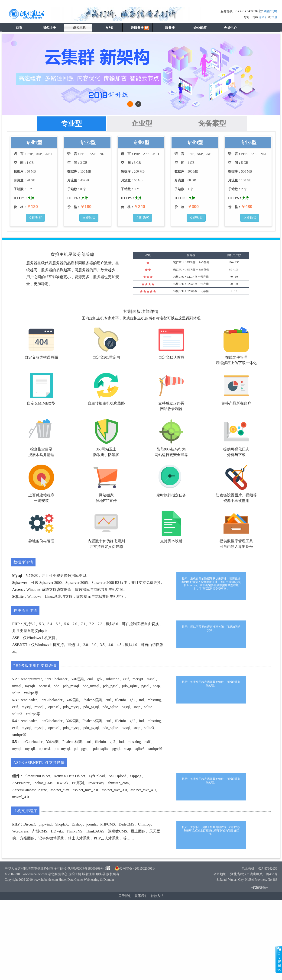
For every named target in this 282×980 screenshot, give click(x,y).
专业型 (71, 124)
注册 (274, 17)
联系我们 (141, 896)
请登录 (263, 17)
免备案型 (212, 123)
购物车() (270, 11)
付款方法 (157, 896)
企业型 (142, 123)
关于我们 (125, 896)
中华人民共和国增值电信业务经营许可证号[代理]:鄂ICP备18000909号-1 (56, 869)
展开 (279, 959)
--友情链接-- (259, 887)
